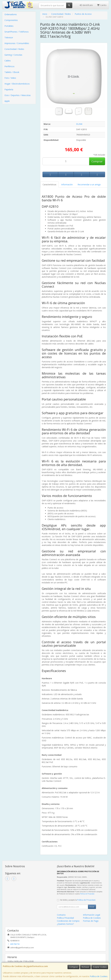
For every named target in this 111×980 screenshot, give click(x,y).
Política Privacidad (65, 918)
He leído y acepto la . (78, 900)
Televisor (9, 37)
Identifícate (86, 5)
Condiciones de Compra (68, 921)
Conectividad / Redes (14, 49)
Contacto (61, 915)
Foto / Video (10, 78)
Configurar (73, 967)
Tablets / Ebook (12, 72)
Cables (8, 61)
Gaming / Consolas (13, 55)
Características (50, 184)
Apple (7, 101)
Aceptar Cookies (100, 967)
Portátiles (9, 26)
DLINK (79, 124)
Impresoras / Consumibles (17, 43)
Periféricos (9, 66)
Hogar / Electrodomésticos (17, 84)
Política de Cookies (99, 976)
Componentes (11, 20)
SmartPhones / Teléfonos (17, 32)
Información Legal (91, 915)
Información (67, 184)
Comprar (97, 161)
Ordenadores (11, 14)
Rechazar (85, 967)
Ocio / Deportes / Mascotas (18, 95)
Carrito (102, 5)
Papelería (9, 89)
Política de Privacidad (87, 894)
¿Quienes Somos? (65, 924)
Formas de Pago (91, 921)
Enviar (92, 907)
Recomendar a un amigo (89, 184)
